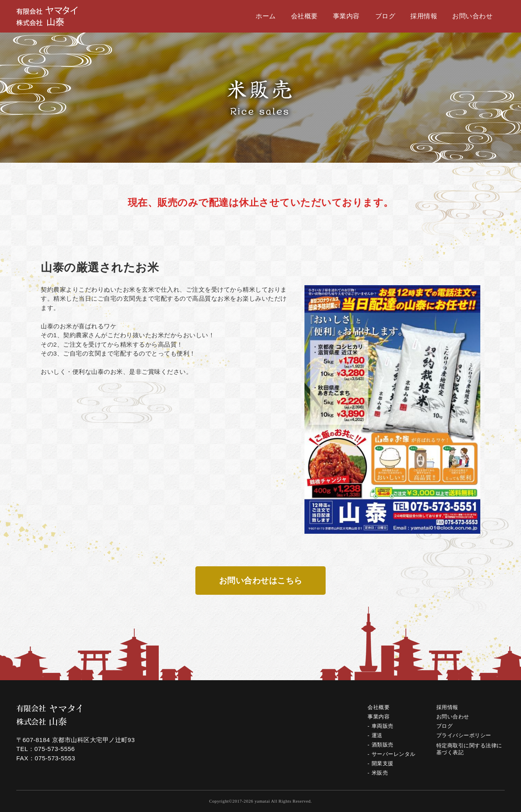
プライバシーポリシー (464, 735)
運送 (377, 735)
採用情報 (424, 16)
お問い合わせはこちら (261, 581)
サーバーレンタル (394, 754)
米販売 (380, 773)
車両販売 (383, 726)
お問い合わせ (472, 16)
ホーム (266, 16)
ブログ (385, 16)
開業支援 (383, 763)
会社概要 (304, 16)
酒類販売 (383, 745)
